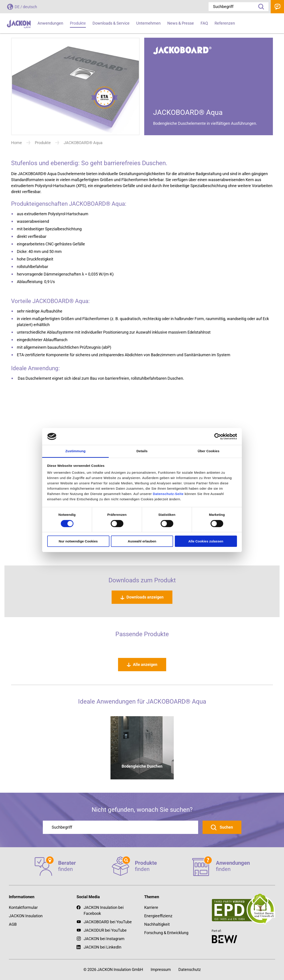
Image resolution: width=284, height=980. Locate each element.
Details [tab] (142, 451)
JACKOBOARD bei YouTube (108, 922)
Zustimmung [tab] (76, 451)
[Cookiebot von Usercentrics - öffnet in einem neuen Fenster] (218, 436)
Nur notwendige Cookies (78, 541)
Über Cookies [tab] (209, 451)
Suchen (226, 827)
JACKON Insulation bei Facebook (100, 910)
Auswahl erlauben (142, 541)
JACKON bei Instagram (104, 939)
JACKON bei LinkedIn (99, 947)
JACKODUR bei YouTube (105, 930)
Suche (260, 7)
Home (17, 143)
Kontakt (277, 7)
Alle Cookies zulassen (206, 541)
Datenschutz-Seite (168, 494)
